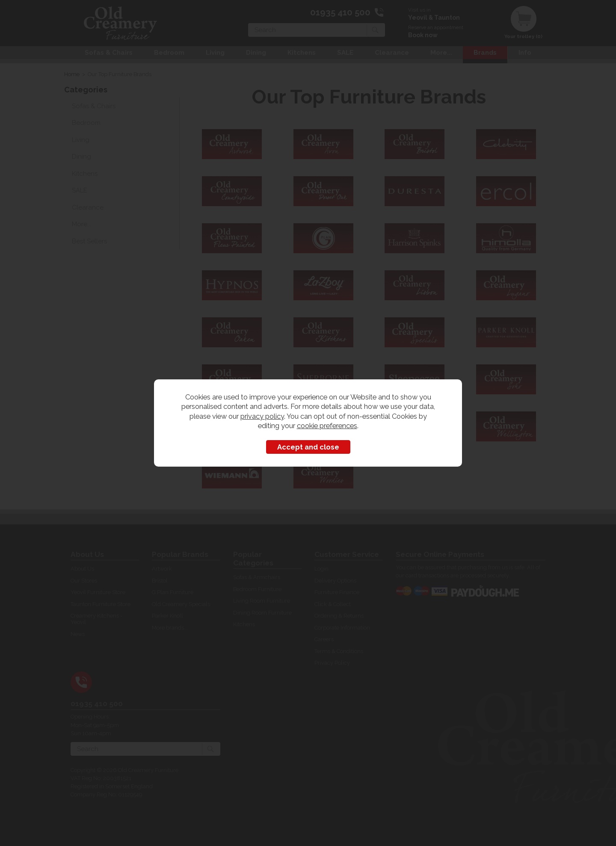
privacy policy (262, 416)
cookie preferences (327, 426)
